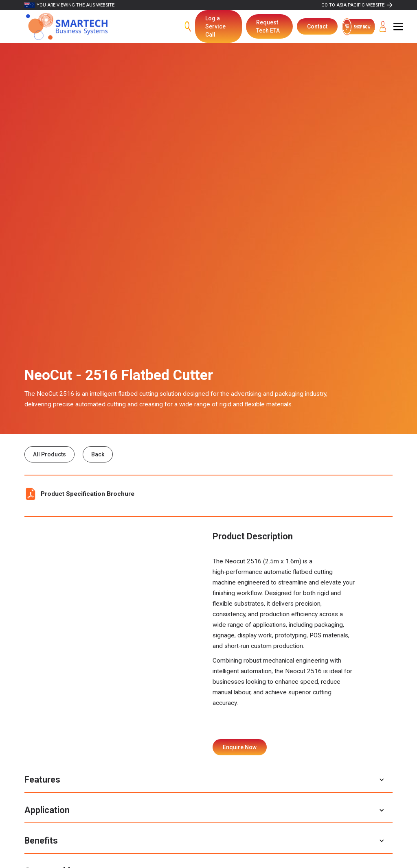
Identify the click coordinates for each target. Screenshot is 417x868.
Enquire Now (240, 747)
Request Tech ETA (268, 26)
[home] (67, 27)
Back (98, 454)
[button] (398, 26)
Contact (317, 26)
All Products (49, 454)
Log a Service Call (215, 26)
